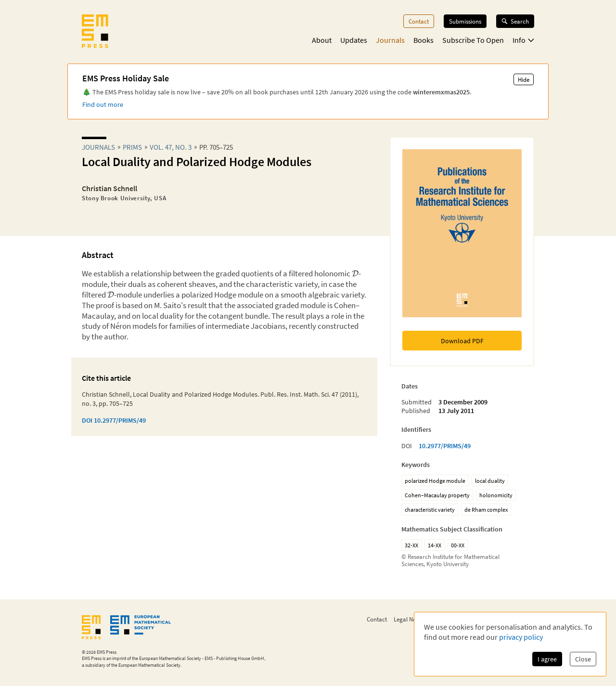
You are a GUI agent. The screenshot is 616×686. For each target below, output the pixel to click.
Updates (354, 40)
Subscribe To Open (473, 40)
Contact (419, 21)
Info (523, 40)
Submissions (465, 21)
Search (515, 21)
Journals (390, 40)
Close (583, 659)
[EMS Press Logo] (95, 32)
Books (423, 40)
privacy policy (521, 637)
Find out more (103, 104)
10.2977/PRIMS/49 (445, 446)
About (322, 40)
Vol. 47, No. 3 (171, 147)
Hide (524, 79)
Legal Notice (410, 619)
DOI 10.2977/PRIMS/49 (114, 420)
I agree (547, 659)
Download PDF (462, 341)
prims (132, 147)
